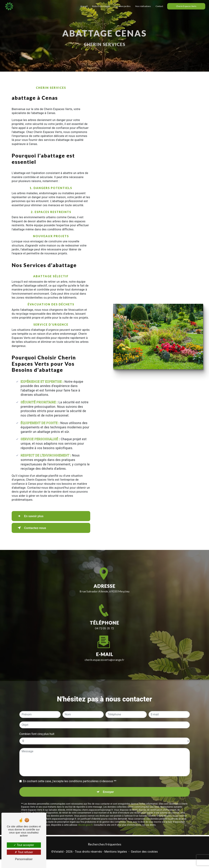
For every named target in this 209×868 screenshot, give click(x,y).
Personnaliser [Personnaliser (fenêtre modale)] (24, 859)
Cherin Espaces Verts (185, 6)
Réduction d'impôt (100, 6)
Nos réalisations (142, 6)
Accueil (83, 6)
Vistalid (58, 852)
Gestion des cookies (144, 852)
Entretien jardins (122, 6)
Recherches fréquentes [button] (105, 845)
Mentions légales (116, 852)
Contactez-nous (33, 528)
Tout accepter (24, 845)
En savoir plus (32, 516)
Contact (158, 6)
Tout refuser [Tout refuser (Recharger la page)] (24, 852)
